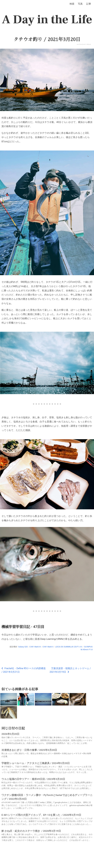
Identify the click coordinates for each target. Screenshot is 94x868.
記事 (89, 4)
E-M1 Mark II (48, 647)
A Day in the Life (47, 20)
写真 (80, 4)
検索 (72, 4)
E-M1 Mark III (35, 647)
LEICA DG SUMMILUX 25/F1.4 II (69, 647)
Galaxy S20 (23, 647)
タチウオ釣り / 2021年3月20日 (47, 39)
